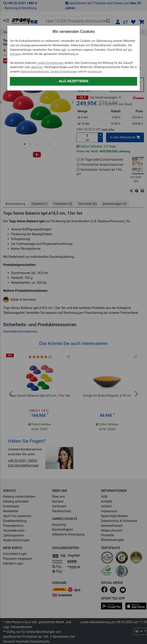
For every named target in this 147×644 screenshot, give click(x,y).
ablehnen (37, 67)
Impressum (95, 72)
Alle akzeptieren (73, 81)
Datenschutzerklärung (35, 72)
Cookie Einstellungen (50, 63)
